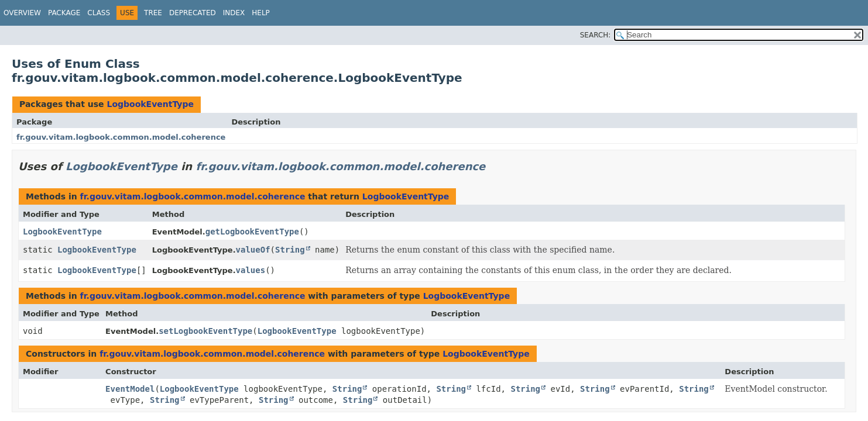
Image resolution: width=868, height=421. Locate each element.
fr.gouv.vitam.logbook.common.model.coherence (121, 137)
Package (64, 13)
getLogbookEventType (252, 232)
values (251, 270)
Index (234, 13)
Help (261, 13)
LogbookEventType (150, 104)
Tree (153, 13)
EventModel (130, 389)
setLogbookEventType (205, 331)
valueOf (253, 250)
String (290, 250)
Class (99, 13)
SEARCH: (596, 35)
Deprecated (193, 13)
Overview (22, 13)
